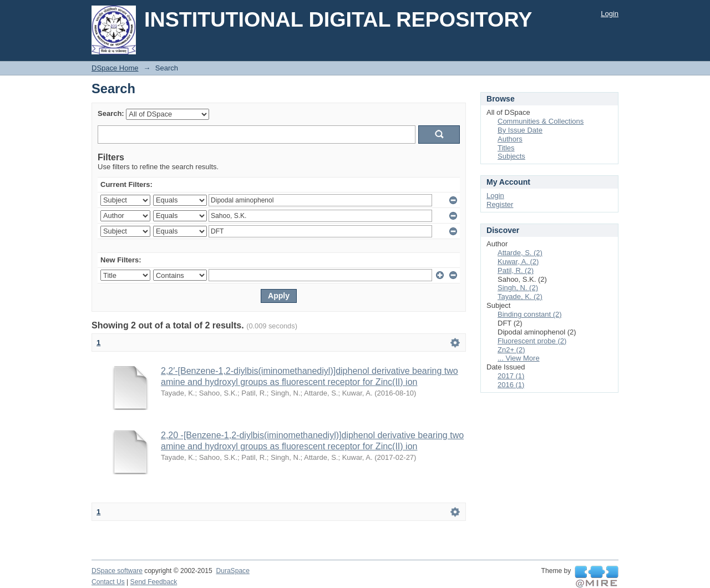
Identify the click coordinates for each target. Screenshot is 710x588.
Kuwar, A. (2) (518, 262)
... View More (519, 358)
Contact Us (108, 582)
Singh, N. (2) (518, 288)
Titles (506, 148)
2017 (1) (511, 376)
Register (500, 204)
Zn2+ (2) (511, 350)
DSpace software (117, 571)
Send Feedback (154, 582)
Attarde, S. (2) (520, 253)
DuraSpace (232, 571)
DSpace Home (115, 68)
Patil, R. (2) (516, 270)
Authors (510, 139)
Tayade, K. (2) (520, 296)
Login (610, 14)
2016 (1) (511, 385)
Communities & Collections (541, 121)
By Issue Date (520, 130)
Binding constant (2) (530, 314)
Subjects (511, 156)
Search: (111, 113)
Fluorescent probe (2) (532, 341)
